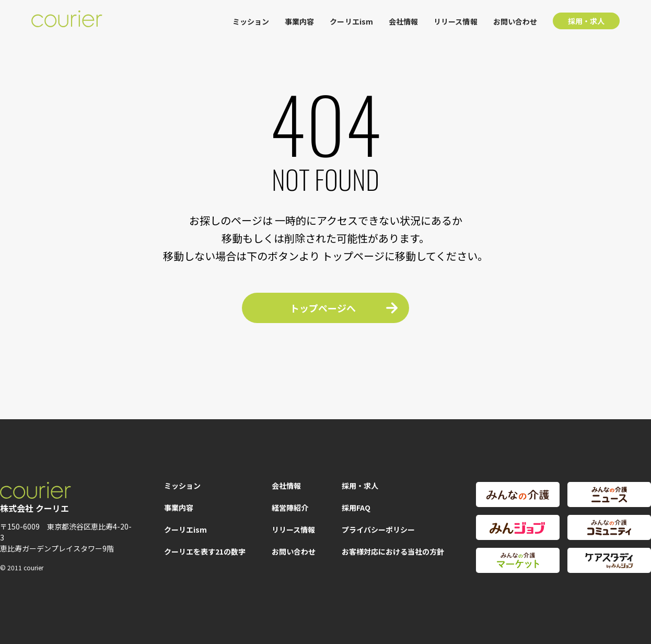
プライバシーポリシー (378, 530)
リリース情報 (455, 21)
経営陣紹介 (290, 508)
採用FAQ (356, 508)
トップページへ (323, 308)
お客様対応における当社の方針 (393, 551)
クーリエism (351, 21)
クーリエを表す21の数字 (205, 551)
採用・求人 (586, 21)
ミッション (251, 21)
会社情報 (403, 21)
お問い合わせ (515, 21)
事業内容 (299, 21)
